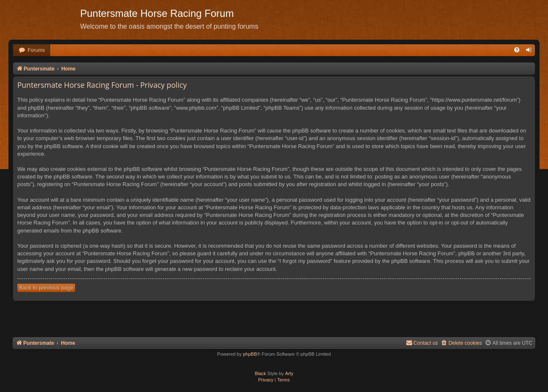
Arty (289, 373)
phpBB (250, 354)
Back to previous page (46, 288)
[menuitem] (32, 50)
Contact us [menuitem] (422, 343)
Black (261, 373)
